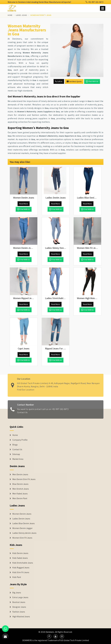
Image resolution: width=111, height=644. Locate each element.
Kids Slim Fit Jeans (21, 572)
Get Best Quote (74, 81)
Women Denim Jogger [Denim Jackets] (22, 528)
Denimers (50, 632)
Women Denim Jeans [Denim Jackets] (22, 514)
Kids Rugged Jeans (21, 568)
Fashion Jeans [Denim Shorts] (19, 612)
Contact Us (17, 450)
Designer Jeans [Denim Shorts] (19, 607)
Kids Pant (17, 577)
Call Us (59, 81)
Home (10, 15)
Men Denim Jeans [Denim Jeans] (20, 475)
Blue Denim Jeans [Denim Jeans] (20, 484)
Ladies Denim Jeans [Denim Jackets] (21, 519)
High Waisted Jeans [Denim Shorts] (21, 617)
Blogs (15, 445)
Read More (24, 204)
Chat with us (92, 81)
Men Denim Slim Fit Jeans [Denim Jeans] (24, 479)
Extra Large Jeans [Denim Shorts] (20, 597)
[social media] (49, 636)
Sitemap (16, 454)
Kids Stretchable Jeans (23, 563)
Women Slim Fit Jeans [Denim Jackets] (22, 538)
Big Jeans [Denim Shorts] (17, 593)
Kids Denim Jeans (20, 553)
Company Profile (20, 440)
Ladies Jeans (21, 15)
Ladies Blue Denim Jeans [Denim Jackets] (24, 523)
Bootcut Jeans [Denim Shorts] (19, 602)
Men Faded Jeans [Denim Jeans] (20, 494)
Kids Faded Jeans (20, 558)
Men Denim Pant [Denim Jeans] (20, 498)
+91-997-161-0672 (95, 2)
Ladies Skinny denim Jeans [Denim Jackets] (24, 533)
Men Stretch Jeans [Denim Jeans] (21, 489)
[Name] (103, 8)
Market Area (18, 459)
